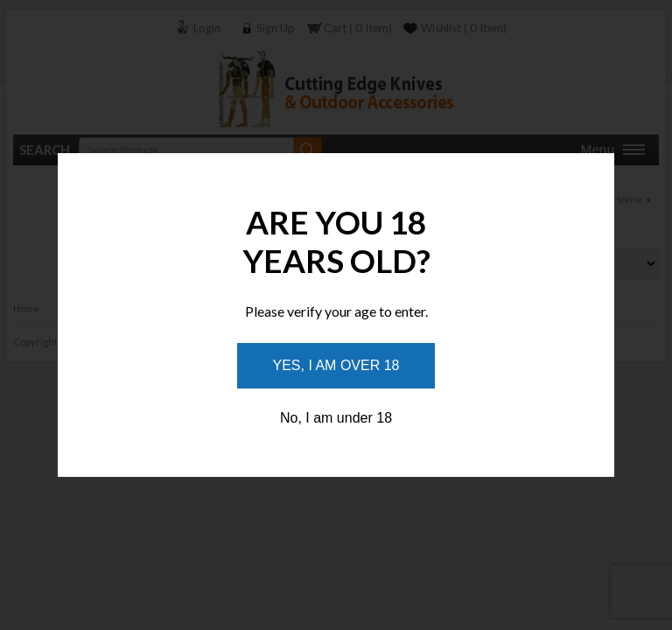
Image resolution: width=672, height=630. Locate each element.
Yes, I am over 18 (336, 365)
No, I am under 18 (336, 418)
